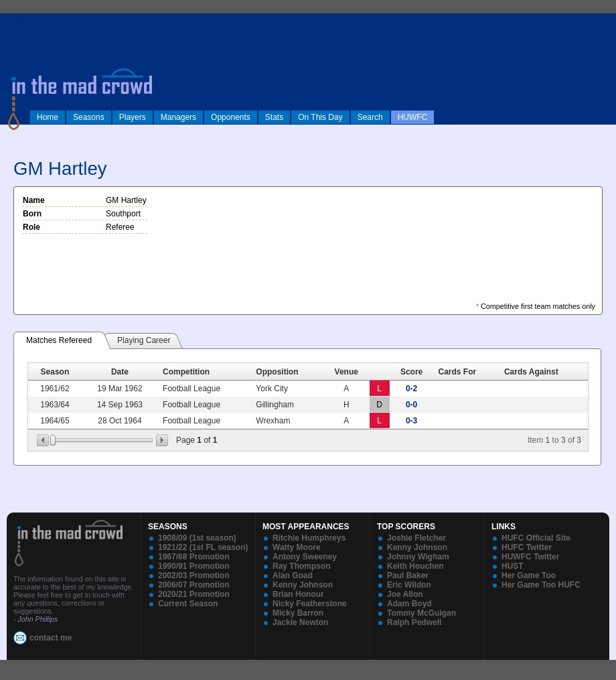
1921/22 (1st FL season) (203, 547)
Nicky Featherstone (310, 604)
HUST (513, 566)
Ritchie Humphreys (309, 538)
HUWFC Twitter (530, 557)
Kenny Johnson (303, 585)
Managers (178, 117)
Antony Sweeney (305, 557)
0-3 (411, 421)
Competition (186, 372)
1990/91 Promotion (194, 566)
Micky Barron (298, 613)
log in (14, 21)
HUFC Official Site (536, 538)
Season (55, 372)
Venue (346, 372)
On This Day (320, 117)
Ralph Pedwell (414, 622)
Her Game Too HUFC (541, 585)
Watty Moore (297, 547)
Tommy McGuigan (421, 613)
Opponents (231, 117)
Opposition (277, 372)
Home (48, 117)
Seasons (89, 117)
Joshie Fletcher (416, 538)
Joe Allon (405, 594)
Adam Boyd (409, 604)
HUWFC (413, 117)
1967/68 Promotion (194, 557)
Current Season (188, 604)
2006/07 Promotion (194, 585)
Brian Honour (298, 594)
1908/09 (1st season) (197, 538)
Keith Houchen (415, 566)
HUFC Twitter (527, 547)
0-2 (411, 389)
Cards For (458, 372)
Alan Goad (293, 575)
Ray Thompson (302, 566)
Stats (274, 117)
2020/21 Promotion (194, 594)
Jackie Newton (300, 622)
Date (120, 372)
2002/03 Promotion (194, 575)
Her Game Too (529, 575)
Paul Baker (408, 575)
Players (133, 117)
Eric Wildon (409, 585)
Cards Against (531, 372)
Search (370, 117)
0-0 (411, 405)
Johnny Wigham (418, 557)
